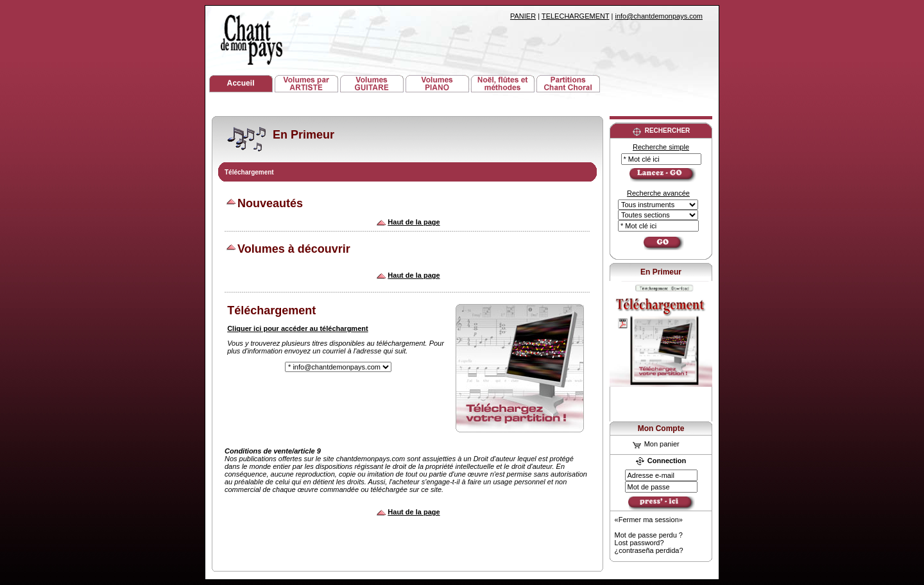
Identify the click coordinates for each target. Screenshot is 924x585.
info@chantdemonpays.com (659, 16)
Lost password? (639, 543)
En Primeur (661, 272)
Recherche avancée (658, 193)
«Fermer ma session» (649, 520)
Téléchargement (249, 172)
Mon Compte (661, 428)
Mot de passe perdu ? (649, 535)
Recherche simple (661, 147)
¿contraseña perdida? (649, 550)
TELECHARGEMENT (576, 16)
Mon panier (656, 444)
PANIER (523, 16)
